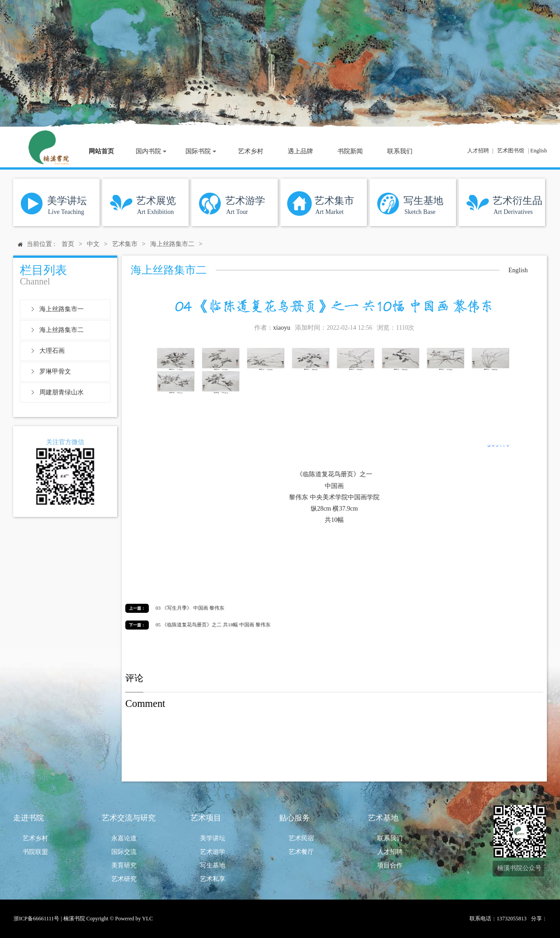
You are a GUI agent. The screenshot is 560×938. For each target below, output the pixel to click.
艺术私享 (213, 879)
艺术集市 (125, 244)
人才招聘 (478, 151)
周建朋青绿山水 (62, 392)
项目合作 (390, 865)
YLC (147, 919)
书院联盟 (35, 852)
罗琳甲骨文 (55, 372)
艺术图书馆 (511, 151)
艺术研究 (124, 879)
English (539, 151)
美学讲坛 (213, 838)
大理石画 (52, 351)
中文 (93, 244)
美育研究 (124, 865)
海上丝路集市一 (62, 309)
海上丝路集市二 (62, 330)
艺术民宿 (301, 838)
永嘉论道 (124, 838)
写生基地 (213, 865)
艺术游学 (213, 852)
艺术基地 (383, 818)
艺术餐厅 (301, 852)
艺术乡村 (35, 838)
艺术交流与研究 (129, 818)
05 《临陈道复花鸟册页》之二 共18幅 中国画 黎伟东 (213, 625)
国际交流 (124, 852)
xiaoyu (282, 328)
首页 (68, 244)
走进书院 (28, 818)
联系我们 (390, 838)
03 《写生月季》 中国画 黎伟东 (190, 608)
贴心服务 (294, 818)
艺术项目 (206, 818)
